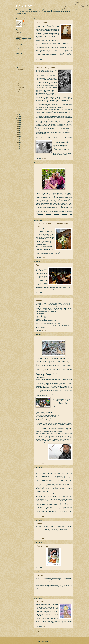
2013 (18, 130)
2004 (18, 148)
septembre (20, 96)
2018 (18, 120)
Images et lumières (19, 43)
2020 (18, 116)
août (19, 98)
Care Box (24, 6)
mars (19, 108)
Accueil (53, 631)
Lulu (25, 21)
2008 (18, 140)
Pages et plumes (19, 39)
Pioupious (18, 38)
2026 (18, 56)
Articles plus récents (39, 631)
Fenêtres (18, 50)
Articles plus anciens (68, 631)
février (20, 110)
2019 (18, 118)
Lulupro (17, 36)
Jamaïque (66, 361)
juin (19, 102)
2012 (18, 132)
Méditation (18, 45)
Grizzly (39, 524)
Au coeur (18, 34)
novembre (20, 68)
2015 (18, 126)
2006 (18, 144)
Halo (38, 338)
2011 (18, 134)
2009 (18, 138)
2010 (18, 136)
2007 (18, 142)
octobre (20, 94)
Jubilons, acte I (42, 546)
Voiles (17, 48)
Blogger (50, 641)
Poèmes (39, 300)
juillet (20, 100)
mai (19, 104)
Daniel (38, 166)
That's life (18, 32)
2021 (18, 114)
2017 (18, 122)
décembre (20, 66)
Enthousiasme (41, 22)
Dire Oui (39, 575)
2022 (18, 64)
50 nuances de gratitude (45, 67)
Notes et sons (18, 41)
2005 (18, 146)
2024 (18, 60)
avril (19, 106)
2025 (18, 58)
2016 (18, 124)
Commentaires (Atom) (43, 634)
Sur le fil (39, 602)
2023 (18, 62)
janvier (20, 112)
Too (37, 265)
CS (17, 46)
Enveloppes (40, 471)
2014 (18, 128)
